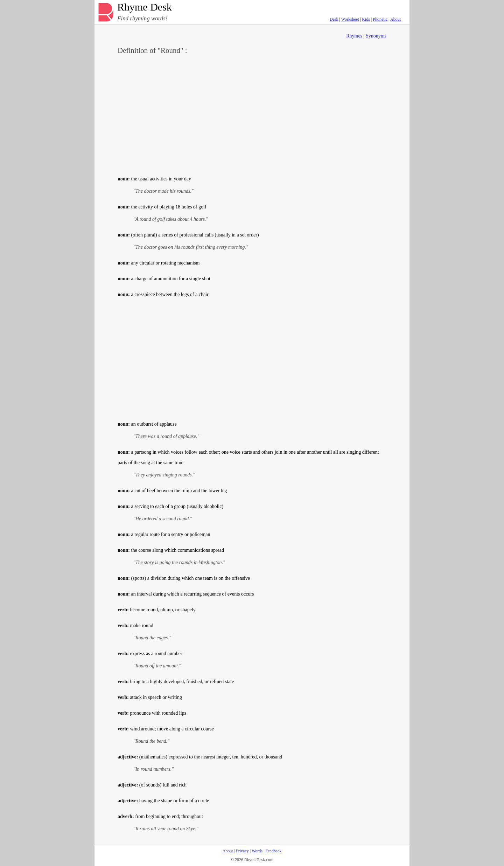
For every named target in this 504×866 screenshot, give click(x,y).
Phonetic (380, 19)
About (395, 19)
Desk (334, 19)
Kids (366, 19)
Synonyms (376, 36)
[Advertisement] (252, 114)
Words (257, 851)
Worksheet (350, 19)
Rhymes (354, 36)
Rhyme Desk (145, 7)
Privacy (242, 851)
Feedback (273, 851)
